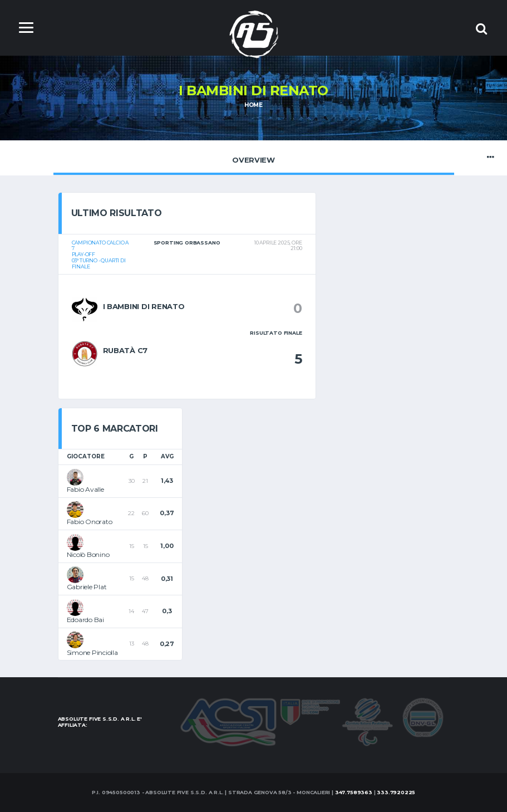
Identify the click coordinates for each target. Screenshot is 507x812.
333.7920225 (396, 792)
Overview (254, 157)
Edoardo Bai (85, 620)
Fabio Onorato (90, 522)
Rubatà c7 (125, 350)
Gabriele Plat (87, 587)
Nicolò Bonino (88, 554)
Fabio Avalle (85, 489)
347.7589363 (354, 792)
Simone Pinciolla (92, 652)
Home (253, 105)
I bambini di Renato (144, 306)
